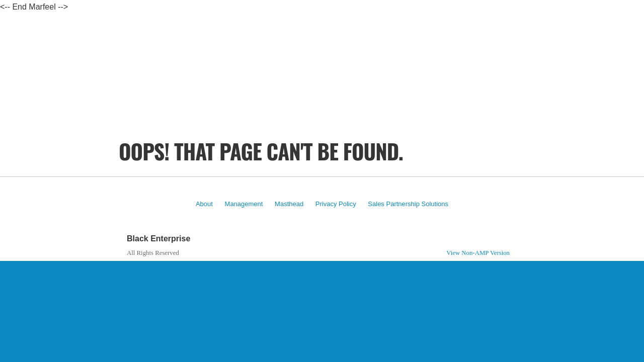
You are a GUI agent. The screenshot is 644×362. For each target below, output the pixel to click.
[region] (322, 101)
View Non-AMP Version (478, 253)
